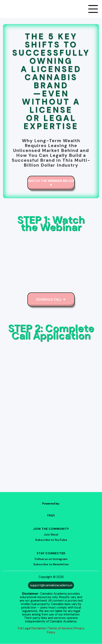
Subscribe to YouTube (51, 540)
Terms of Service (60, 628)
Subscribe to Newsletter (51, 564)
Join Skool (51, 534)
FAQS (51, 515)
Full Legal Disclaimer (32, 628)
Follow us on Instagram (51, 559)
